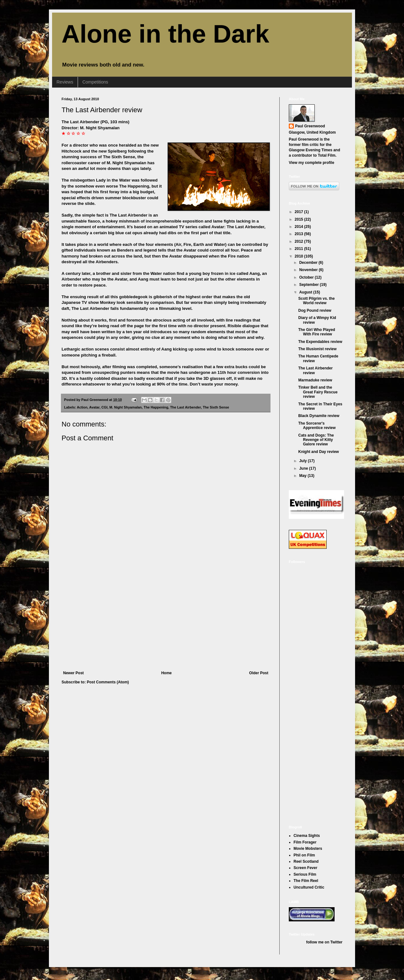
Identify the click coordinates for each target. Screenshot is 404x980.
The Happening (156, 407)
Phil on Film (304, 855)
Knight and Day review (319, 452)
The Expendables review (320, 342)
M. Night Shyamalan (125, 407)
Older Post (259, 673)
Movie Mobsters (308, 849)
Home (166, 673)
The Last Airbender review (102, 110)
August (306, 292)
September (309, 285)
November (309, 270)
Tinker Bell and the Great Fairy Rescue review (318, 392)
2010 (300, 256)
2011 (300, 249)
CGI (104, 407)
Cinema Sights (307, 836)
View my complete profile (312, 163)
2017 (300, 212)
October (307, 277)
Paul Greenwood (310, 126)
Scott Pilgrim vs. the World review (316, 301)
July (303, 461)
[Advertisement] (166, 623)
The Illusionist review (317, 349)
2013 (300, 234)
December (309, 263)
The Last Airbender (185, 407)
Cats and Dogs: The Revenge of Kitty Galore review (316, 440)
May (303, 476)
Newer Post (73, 673)
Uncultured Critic (309, 887)
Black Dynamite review (319, 416)
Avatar (95, 407)
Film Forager (305, 842)
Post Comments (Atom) (108, 682)
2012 (300, 241)
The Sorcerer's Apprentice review (317, 426)
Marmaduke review (315, 380)
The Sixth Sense (216, 407)
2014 (300, 227)
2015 (300, 219)
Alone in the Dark (165, 34)
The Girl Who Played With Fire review (317, 332)
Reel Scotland (306, 861)
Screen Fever (305, 868)
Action (82, 407)
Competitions (95, 82)
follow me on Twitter (324, 942)
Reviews (65, 82)
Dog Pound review (315, 310)
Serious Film (305, 874)
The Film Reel (306, 881)
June (304, 468)
